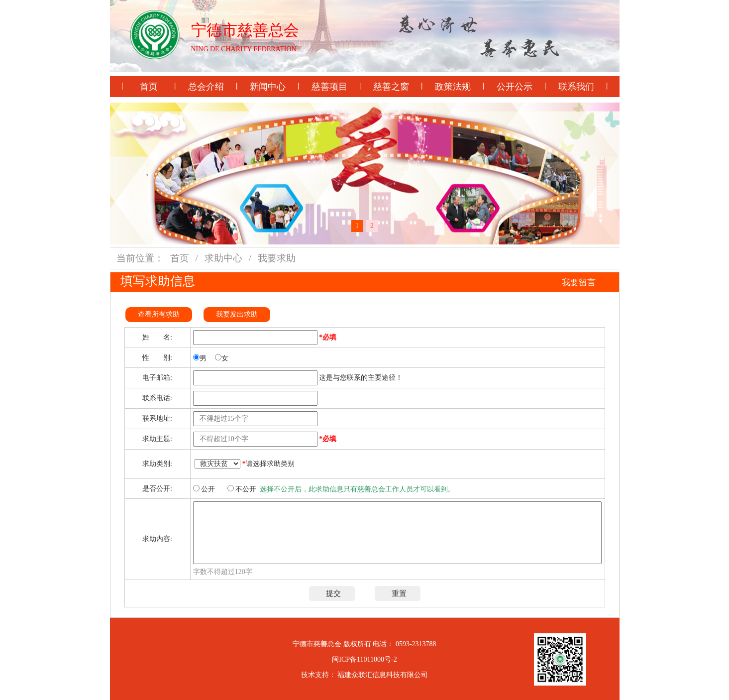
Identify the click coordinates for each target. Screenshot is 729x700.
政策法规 (453, 87)
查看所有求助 (159, 314)
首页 (149, 87)
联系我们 (576, 87)
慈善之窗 (391, 87)
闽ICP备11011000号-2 (364, 659)
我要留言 (579, 283)
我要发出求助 (237, 314)
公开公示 (515, 87)
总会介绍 (206, 87)
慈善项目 (329, 87)
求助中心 (223, 258)
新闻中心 (268, 87)
